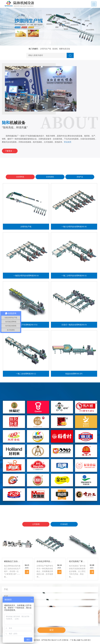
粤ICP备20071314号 (55, 640)
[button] (47, 43)
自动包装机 (50, 177)
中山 (82, 640)
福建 (79, 640)
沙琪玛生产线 (46, 49)
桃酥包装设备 (65, 49)
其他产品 (80, 177)
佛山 (75, 640)
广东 (72, 640)
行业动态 (64, 524)
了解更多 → (10, 151)
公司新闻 (36, 524)
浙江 (89, 640)
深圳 (86, 640)
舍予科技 (45, 640)
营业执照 (68, 142)
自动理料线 (20, 177)
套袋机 (55, 49)
